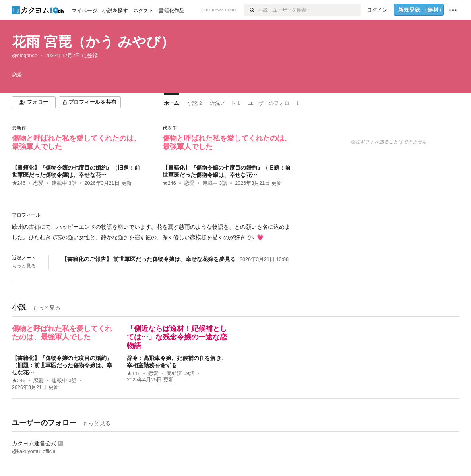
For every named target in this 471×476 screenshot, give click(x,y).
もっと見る (24, 266)
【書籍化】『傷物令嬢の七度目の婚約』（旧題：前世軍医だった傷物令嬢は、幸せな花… (62, 365)
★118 (134, 373)
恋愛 (39, 183)
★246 (19, 183)
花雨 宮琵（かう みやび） (93, 42)
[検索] (251, 10)
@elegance (25, 56)
